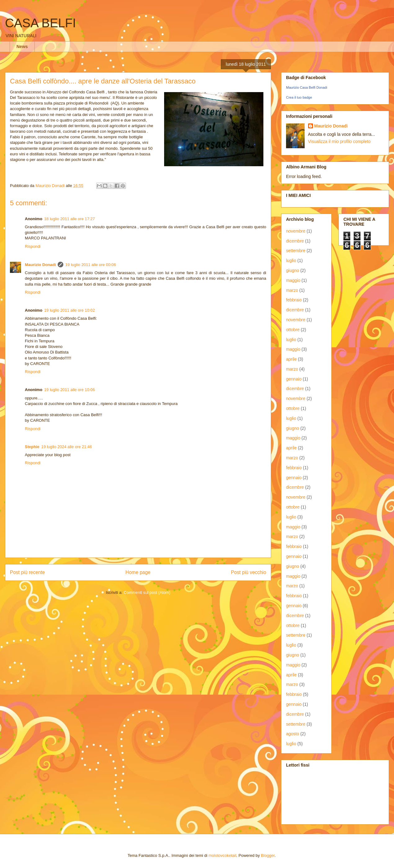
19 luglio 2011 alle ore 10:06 (69, 390)
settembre (296, 251)
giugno (293, 270)
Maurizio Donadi (40, 265)
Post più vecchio (248, 572)
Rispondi (33, 246)
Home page (138, 572)
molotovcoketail (222, 855)
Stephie (32, 447)
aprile (291, 359)
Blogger (268, 855)
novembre (296, 231)
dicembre (295, 241)
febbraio (294, 300)
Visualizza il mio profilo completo (339, 141)
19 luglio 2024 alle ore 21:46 (67, 447)
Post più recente (27, 572)
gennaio (294, 379)
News (22, 47)
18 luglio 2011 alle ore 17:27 (69, 219)
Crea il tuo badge (299, 97)
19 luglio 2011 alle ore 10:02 (69, 310)
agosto (293, 734)
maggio (293, 280)
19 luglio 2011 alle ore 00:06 (90, 265)
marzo (292, 290)
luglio (291, 260)
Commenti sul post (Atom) (147, 592)
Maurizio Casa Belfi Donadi (307, 87)
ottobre (293, 330)
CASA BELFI (40, 23)
